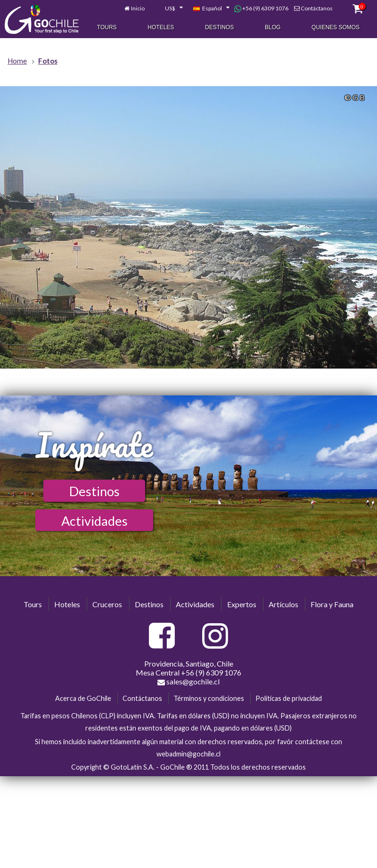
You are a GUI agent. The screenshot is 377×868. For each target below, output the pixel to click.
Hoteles (161, 28)
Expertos (242, 604)
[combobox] (169, 9)
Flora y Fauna (332, 604)
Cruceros (107, 604)
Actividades (94, 521)
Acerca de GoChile (83, 698)
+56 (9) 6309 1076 (261, 9)
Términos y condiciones (209, 698)
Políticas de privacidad (289, 698)
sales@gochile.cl (188, 682)
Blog (273, 28)
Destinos (219, 28)
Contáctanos (317, 9)
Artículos (283, 604)
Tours (107, 28)
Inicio (138, 9)
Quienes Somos (336, 28)
